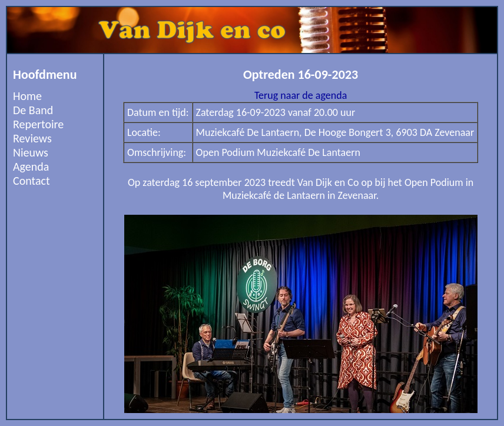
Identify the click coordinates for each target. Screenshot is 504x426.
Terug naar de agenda (301, 95)
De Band (33, 110)
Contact (31, 181)
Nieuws (31, 152)
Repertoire (38, 124)
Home (27, 96)
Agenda (31, 167)
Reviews (32, 138)
